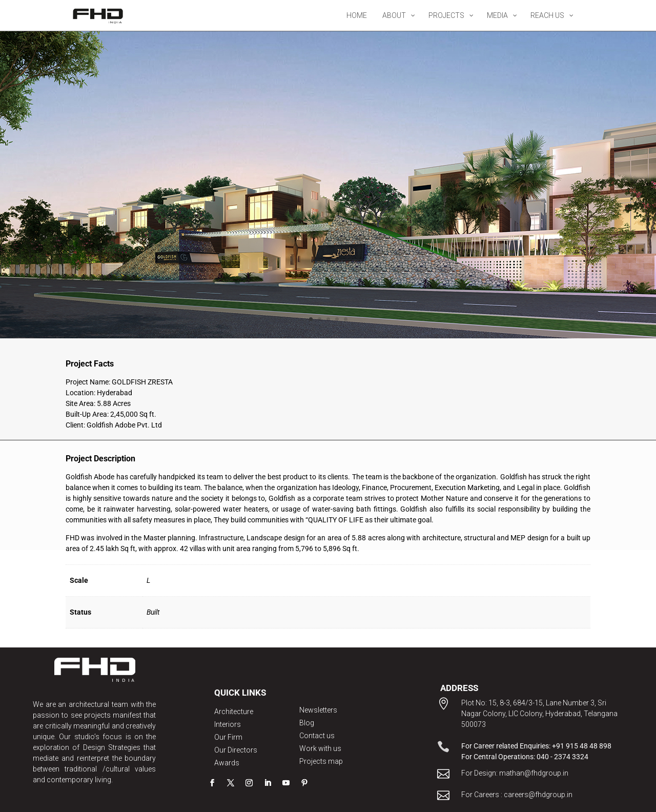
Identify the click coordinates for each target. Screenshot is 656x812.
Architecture (234, 712)
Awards (227, 763)
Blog (307, 723)
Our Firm (228, 737)
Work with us (320, 748)
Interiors (228, 724)
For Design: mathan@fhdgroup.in (515, 773)
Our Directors (236, 750)
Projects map (321, 761)
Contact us (317, 736)
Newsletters (318, 710)
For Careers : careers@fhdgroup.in (517, 795)
